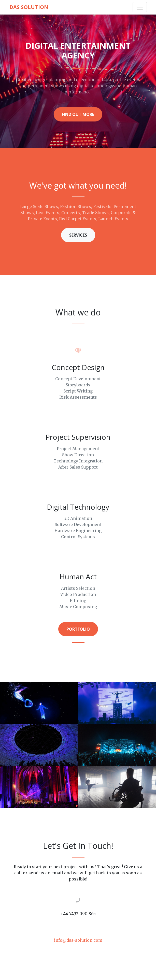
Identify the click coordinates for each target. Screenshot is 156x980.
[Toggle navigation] (140, 7)
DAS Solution (29, 7)
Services (78, 235)
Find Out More (78, 114)
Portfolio (78, 629)
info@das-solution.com (78, 940)
